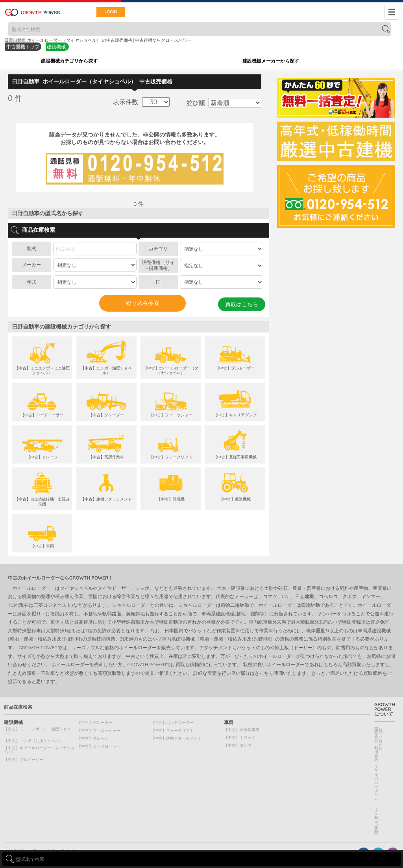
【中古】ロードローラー (99, 746)
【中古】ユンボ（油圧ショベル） (33, 741)
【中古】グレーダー (95, 723)
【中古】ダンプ (238, 745)
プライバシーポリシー (376, 784)
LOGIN (106, 12)
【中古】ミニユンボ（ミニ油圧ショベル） (37, 731)
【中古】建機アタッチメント (176, 738)
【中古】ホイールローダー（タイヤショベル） (39, 750)
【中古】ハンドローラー (172, 723)
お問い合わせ (381, 739)
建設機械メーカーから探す (271, 61)
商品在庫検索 (18, 707)
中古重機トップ (23, 47)
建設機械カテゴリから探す (69, 61)
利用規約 (376, 754)
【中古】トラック (240, 738)
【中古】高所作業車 (242, 730)
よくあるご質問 (376, 821)
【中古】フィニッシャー (99, 730)
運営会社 (376, 735)
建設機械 (56, 47)
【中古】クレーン (93, 738)
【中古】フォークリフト (172, 730)
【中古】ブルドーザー (24, 760)
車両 (229, 722)
